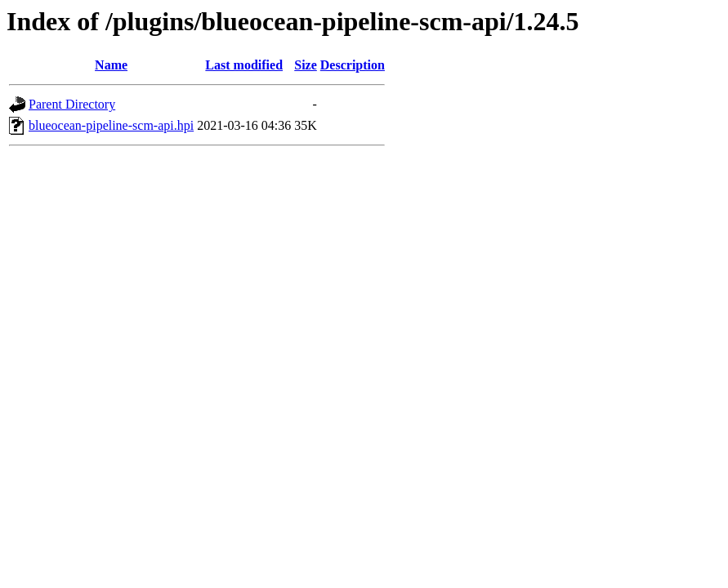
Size (306, 65)
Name (111, 65)
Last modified (244, 65)
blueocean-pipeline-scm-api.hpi (111, 125)
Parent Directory (72, 104)
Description (353, 65)
